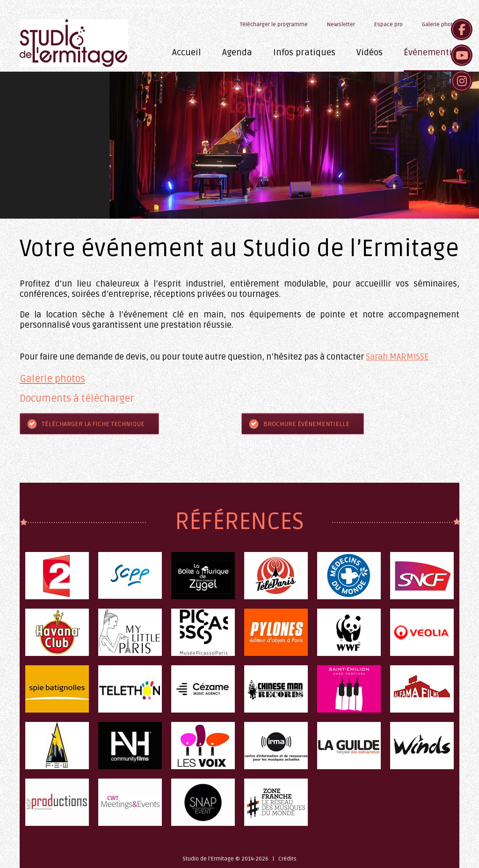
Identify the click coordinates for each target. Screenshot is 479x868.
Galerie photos (441, 25)
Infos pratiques (304, 52)
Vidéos (370, 52)
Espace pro (388, 25)
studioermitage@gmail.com (140, 6)
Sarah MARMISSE (397, 357)
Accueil (187, 52)
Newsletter (341, 25)
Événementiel (432, 52)
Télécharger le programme (217, 6)
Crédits (287, 859)
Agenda (237, 52)
